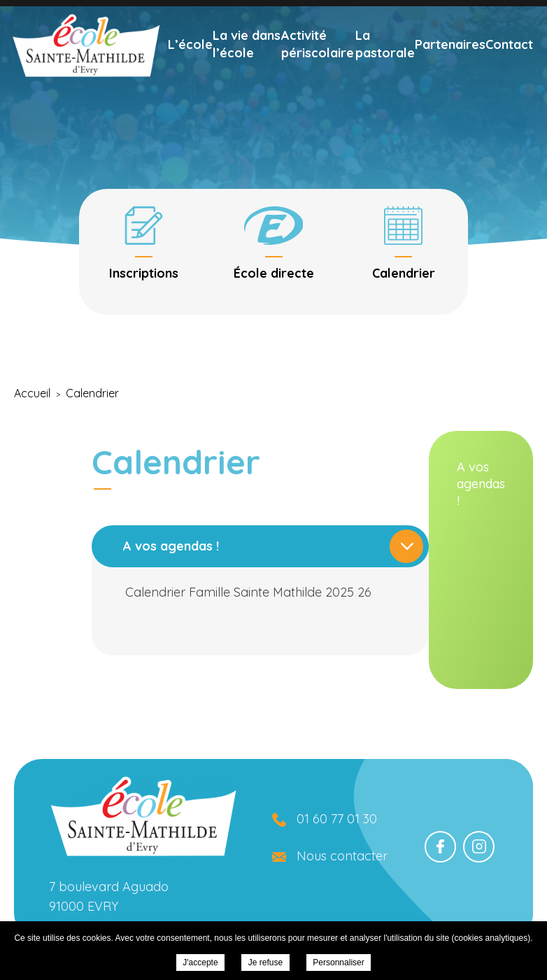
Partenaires (450, 63)
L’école (190, 63)
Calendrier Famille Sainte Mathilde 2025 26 (353, 592)
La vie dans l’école (247, 62)
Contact (509, 63)
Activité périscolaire (318, 62)
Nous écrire (216, 12)
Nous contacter (342, 856)
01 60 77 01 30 (322, 12)
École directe (433, 12)
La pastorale (385, 62)
